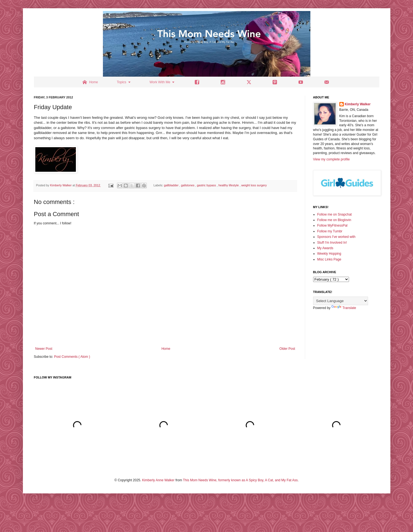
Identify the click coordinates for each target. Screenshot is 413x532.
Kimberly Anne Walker (158, 480)
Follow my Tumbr (330, 231)
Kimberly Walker (358, 104)
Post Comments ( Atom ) (72, 357)
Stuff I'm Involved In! (332, 243)
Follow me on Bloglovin (334, 220)
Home (166, 349)
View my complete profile (331, 159)
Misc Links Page (329, 259)
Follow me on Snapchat (335, 214)
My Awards (325, 248)
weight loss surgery (254, 185)
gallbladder (172, 185)
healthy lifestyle (229, 185)
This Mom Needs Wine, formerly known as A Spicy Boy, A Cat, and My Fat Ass (240, 480)
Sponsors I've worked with (336, 237)
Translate (344, 308)
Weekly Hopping (329, 254)
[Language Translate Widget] (341, 301)
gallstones (188, 185)
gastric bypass (207, 185)
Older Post (287, 349)
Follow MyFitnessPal (332, 225)
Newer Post (44, 349)
